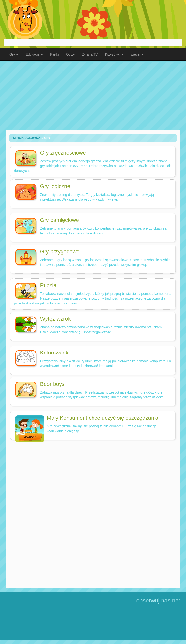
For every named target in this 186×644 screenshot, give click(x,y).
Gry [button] (14, 54)
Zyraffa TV (90, 54)
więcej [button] (137, 54)
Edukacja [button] (34, 54)
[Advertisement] (93, 95)
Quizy (70, 54)
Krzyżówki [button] (114, 54)
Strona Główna (27, 138)
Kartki (54, 54)
